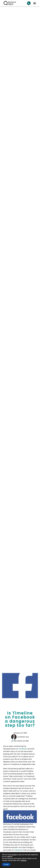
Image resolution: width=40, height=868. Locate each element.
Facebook (23, 749)
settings (24, 860)
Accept (6, 864)
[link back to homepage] (10, 3)
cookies (14, 855)
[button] (35, 3)
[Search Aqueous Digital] (29, 3)
